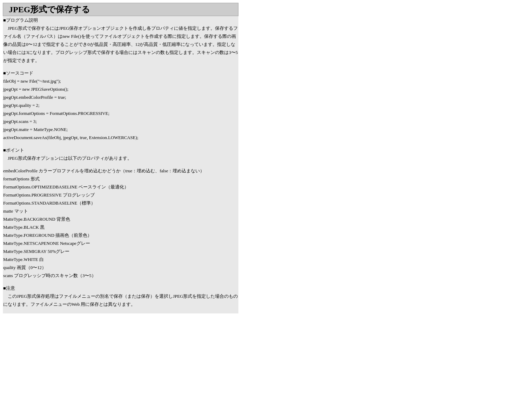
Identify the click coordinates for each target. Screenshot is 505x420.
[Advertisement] (62, 370)
